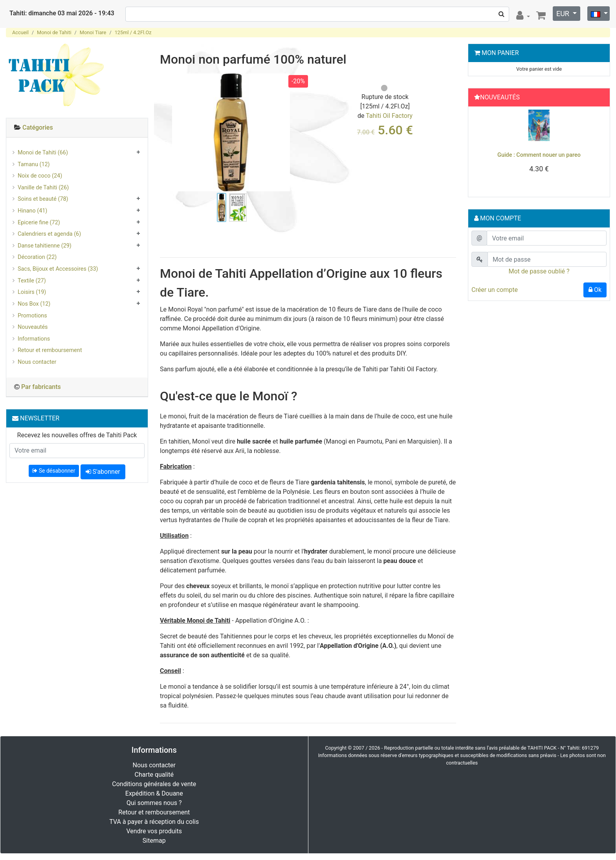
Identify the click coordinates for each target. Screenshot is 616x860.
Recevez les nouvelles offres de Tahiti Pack (77, 435)
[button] (482, 150)
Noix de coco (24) (40, 176)
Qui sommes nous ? (154, 803)
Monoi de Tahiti (54, 32)
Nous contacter (37, 362)
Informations (34, 339)
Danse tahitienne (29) (45, 246)
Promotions (32, 316)
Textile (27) (32, 281)
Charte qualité (154, 775)
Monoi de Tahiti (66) (43, 153)
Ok (595, 290)
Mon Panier (500, 53)
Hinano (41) (32, 211)
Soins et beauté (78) (43, 199)
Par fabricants (41, 387)
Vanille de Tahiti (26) (43, 188)
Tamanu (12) (34, 164)
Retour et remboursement (50, 350)
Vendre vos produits (154, 831)
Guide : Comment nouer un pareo (539, 155)
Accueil (20, 32)
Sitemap (154, 841)
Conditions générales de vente (154, 784)
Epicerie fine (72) (39, 223)
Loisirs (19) (32, 292)
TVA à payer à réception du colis (154, 822)
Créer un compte (495, 290)
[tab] (77, 128)
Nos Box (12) (34, 304)
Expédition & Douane (154, 793)
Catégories (38, 127)
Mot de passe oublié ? (539, 271)
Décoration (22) (37, 257)
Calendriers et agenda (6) (49, 234)
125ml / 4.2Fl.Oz (133, 32)
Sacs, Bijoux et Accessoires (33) (58, 269)
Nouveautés (33, 327)
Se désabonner (54, 471)
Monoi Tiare (93, 32)
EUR (564, 14)
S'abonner (103, 472)
